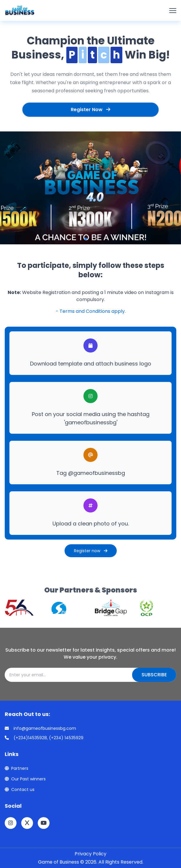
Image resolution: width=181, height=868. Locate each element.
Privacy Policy (90, 854)
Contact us (20, 789)
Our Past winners (25, 779)
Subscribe (154, 675)
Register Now (90, 110)
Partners (17, 768)
